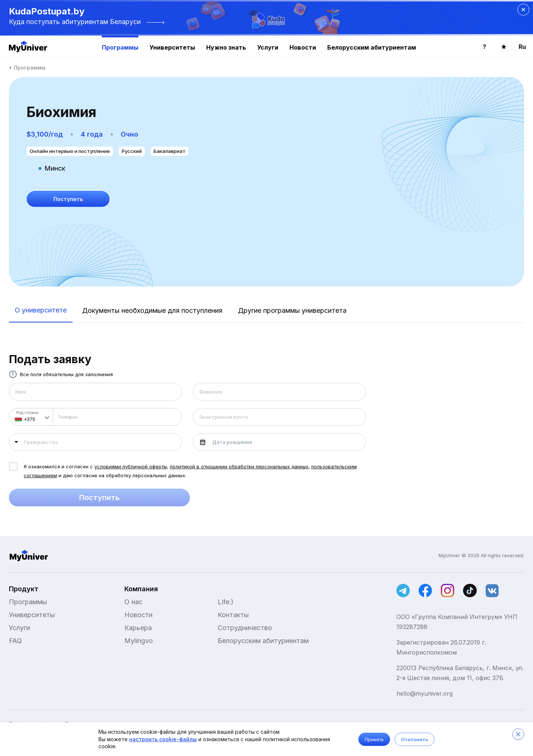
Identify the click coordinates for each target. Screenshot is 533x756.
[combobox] (95, 442)
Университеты (172, 47)
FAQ (15, 641)
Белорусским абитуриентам (372, 47)
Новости (303, 47)
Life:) (226, 602)
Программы (120, 47)
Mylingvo (139, 641)
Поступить (99, 498)
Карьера (138, 628)
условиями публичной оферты (131, 466)
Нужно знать (226, 47)
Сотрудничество (245, 628)
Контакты (233, 615)
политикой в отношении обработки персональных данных (239, 466)
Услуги (268, 47)
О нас (133, 602)
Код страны (27, 413)
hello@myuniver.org (425, 693)
